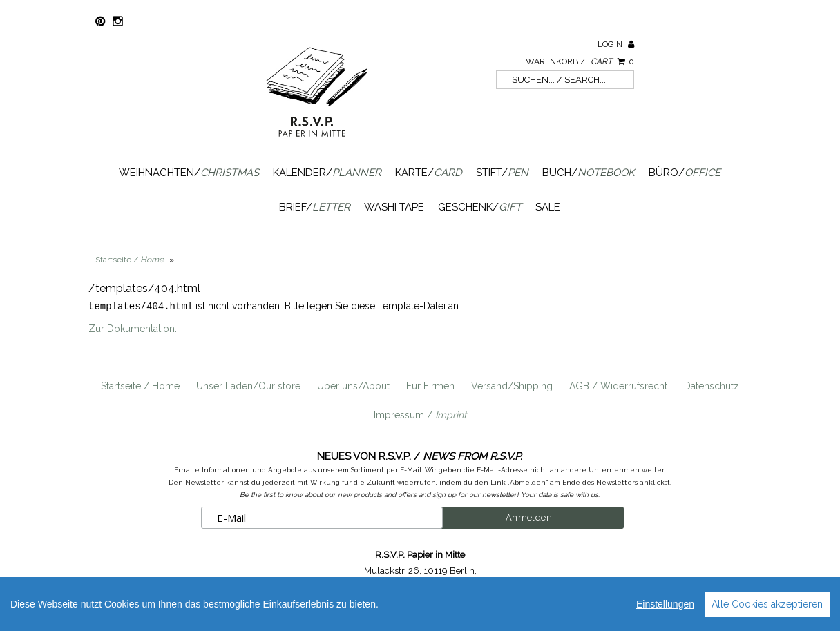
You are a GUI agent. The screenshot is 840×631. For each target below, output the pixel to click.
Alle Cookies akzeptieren (767, 604)
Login (616, 44)
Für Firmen (430, 385)
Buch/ (589, 173)
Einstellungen (665, 604)
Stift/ (502, 173)
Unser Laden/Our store (248, 385)
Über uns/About (353, 385)
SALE (548, 207)
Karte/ (429, 173)
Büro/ (685, 173)
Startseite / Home (140, 385)
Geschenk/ (480, 207)
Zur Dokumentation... (135, 328)
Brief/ (315, 207)
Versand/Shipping (512, 385)
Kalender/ (327, 173)
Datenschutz (712, 385)
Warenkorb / (580, 61)
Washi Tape (394, 207)
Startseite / (130, 260)
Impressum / (420, 414)
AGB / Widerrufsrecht (618, 385)
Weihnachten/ (189, 173)
